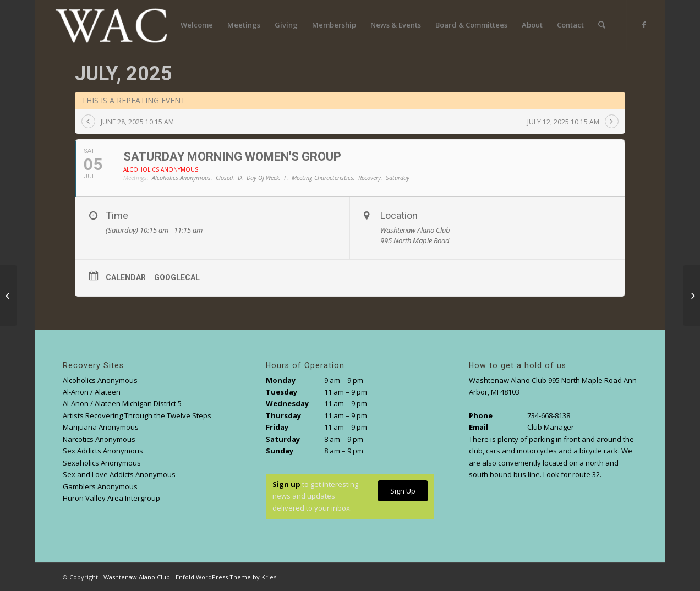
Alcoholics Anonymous (100, 380)
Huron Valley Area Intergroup (111, 498)
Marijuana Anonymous (101, 427)
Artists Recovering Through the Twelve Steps (137, 415)
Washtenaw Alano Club (137, 577)
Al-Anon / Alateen (92, 392)
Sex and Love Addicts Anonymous (119, 474)
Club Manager (551, 427)
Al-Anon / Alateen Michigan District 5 (122, 403)
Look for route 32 (572, 474)
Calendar (126, 277)
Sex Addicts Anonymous (103, 451)
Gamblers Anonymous (100, 486)
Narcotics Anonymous (99, 439)
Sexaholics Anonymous (102, 463)
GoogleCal (177, 277)
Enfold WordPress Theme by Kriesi (227, 577)
